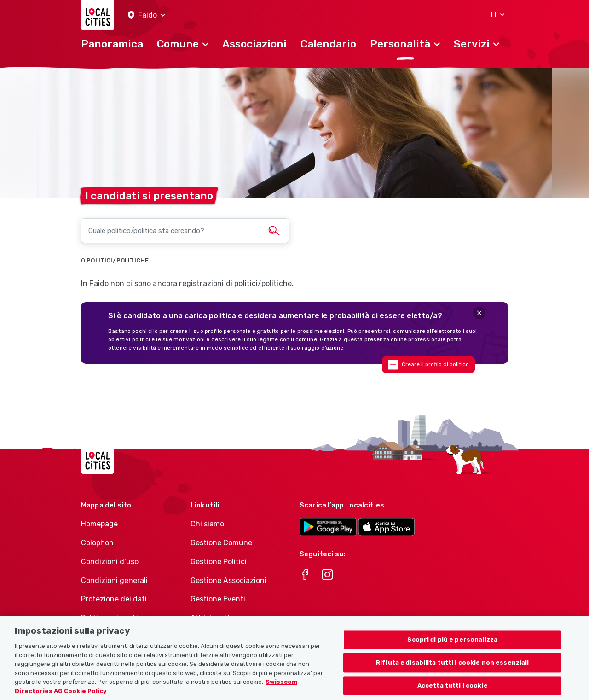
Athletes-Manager (222, 618)
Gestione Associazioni (228, 580)
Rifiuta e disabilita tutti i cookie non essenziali (453, 672)
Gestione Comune (221, 543)
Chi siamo (207, 524)
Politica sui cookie (112, 618)
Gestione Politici (219, 562)
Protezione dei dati (114, 599)
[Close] (479, 313)
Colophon (97, 543)
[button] (147, 15)
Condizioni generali (114, 580)
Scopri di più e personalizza (452, 650)
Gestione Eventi (218, 599)
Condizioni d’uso (110, 562)
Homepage (99, 524)
